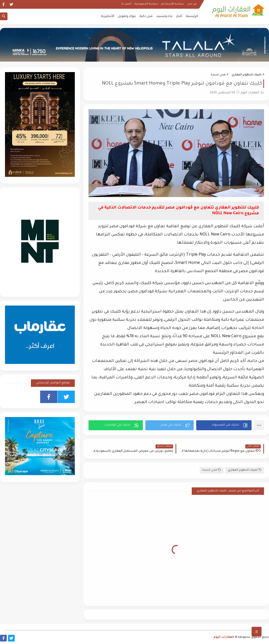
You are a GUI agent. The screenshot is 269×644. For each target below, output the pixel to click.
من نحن (192, 4)
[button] (224, 425)
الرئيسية (192, 16)
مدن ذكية (146, 16)
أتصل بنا (126, 4)
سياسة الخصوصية (146, 4)
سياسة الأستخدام (173, 4)
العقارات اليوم (224, 637)
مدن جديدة (218, 75)
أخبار (179, 16)
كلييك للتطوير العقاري (247, 75)
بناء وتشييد (164, 16)
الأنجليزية (108, 16)
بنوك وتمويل (127, 16)
